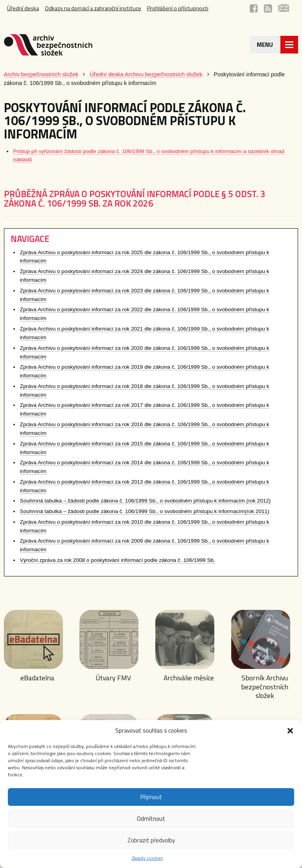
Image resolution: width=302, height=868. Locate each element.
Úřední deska (23, 8)
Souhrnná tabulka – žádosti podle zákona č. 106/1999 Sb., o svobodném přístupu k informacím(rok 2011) (145, 511)
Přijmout (151, 797)
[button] (290, 731)
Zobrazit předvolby (151, 840)
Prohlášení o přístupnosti (178, 8)
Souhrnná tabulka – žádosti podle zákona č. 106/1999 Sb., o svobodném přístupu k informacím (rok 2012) (145, 501)
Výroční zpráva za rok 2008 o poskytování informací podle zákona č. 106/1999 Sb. (118, 560)
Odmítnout (151, 819)
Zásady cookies (147, 858)
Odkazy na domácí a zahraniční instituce (93, 8)
